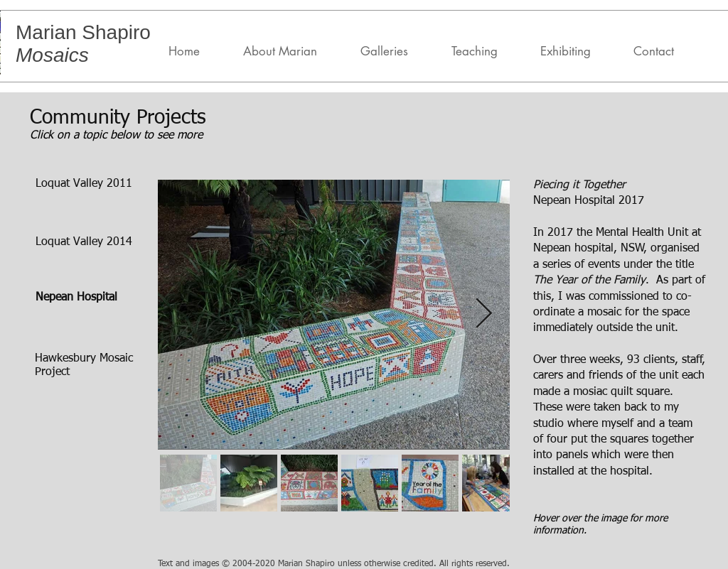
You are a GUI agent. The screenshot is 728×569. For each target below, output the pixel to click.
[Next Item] (484, 315)
